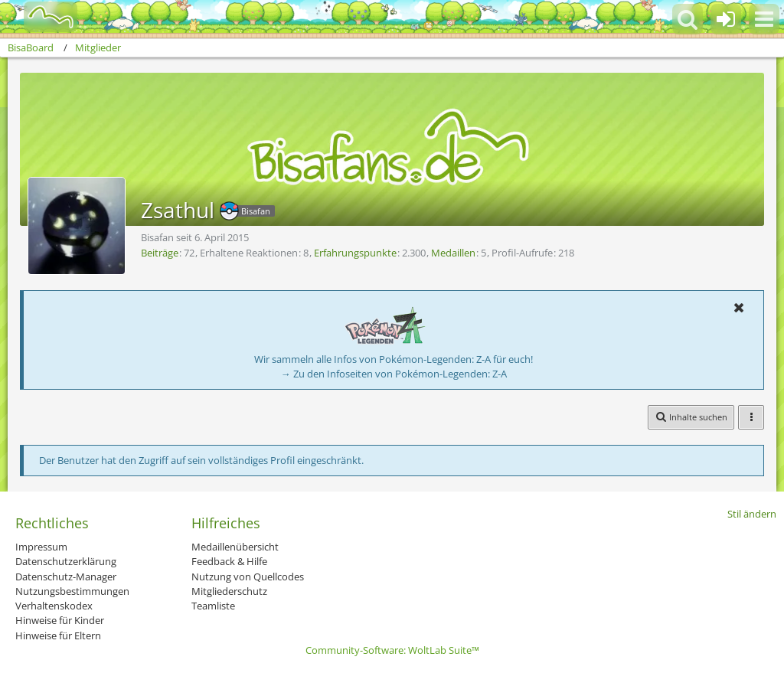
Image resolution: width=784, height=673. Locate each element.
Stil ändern (752, 514)
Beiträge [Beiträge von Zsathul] (160, 253)
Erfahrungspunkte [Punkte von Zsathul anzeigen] (355, 253)
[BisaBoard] (41, 17)
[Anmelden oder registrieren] (726, 19)
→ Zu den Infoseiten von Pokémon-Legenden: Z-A (394, 374)
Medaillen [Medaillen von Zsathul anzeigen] (453, 253)
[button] (764, 19)
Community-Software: (392, 650)
